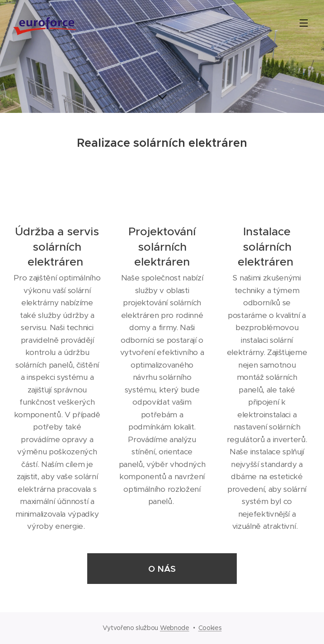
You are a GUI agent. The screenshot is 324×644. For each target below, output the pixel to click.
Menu (304, 23)
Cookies (210, 628)
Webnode (175, 628)
